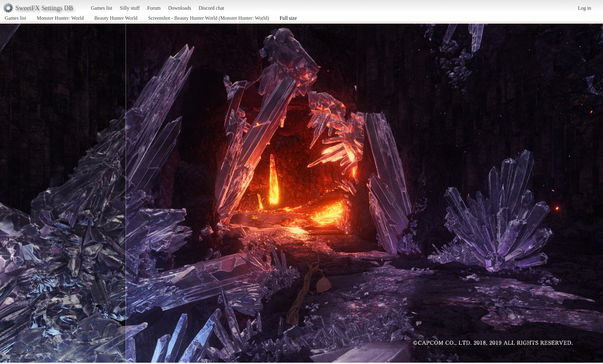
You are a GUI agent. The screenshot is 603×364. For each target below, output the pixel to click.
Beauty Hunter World (116, 18)
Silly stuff (130, 8)
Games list (102, 8)
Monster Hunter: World (60, 18)
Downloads (179, 8)
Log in (584, 8)
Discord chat (211, 8)
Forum (154, 8)
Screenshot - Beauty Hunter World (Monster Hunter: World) (209, 18)
